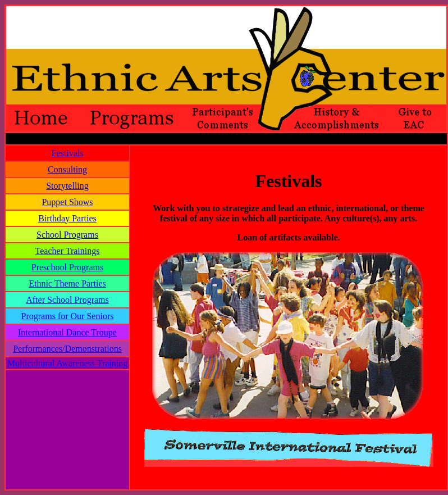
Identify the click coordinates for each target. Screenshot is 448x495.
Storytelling (67, 186)
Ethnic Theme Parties (67, 283)
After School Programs (67, 300)
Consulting (67, 169)
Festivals (68, 153)
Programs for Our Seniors (68, 316)
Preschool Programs (67, 267)
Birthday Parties (67, 218)
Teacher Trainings (68, 251)
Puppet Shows (67, 202)
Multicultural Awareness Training (68, 363)
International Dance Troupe (67, 332)
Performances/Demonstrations (67, 349)
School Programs (67, 235)
